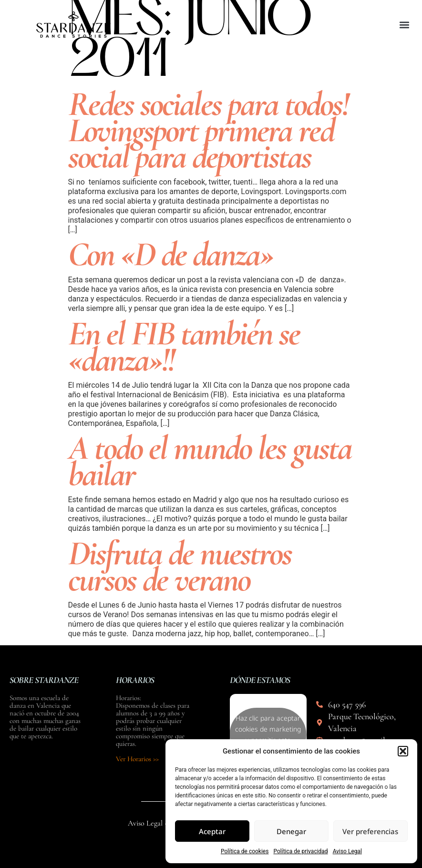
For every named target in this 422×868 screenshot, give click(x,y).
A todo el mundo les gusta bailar (210, 461)
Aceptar (212, 831)
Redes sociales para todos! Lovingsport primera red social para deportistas (208, 130)
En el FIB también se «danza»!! (184, 346)
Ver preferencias (370, 831)
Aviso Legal (347, 851)
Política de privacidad (300, 851)
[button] (403, 751)
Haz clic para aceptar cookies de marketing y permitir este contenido (268, 734)
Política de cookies (245, 851)
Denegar (291, 831)
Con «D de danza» (170, 254)
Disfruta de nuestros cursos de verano (180, 566)
